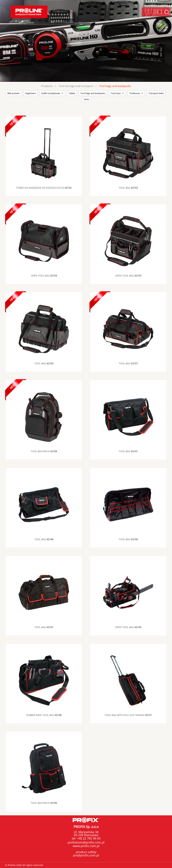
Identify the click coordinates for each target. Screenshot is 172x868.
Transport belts (156, 93)
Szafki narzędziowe (51, 93)
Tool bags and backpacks (115, 86)
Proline (29, 12)
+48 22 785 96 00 (88, 838)
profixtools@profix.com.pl (86, 842)
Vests (87, 99)
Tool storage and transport (76, 86)
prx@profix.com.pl (86, 855)
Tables (72, 93)
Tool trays (116, 93)
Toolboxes (135, 93)
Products (47, 86)
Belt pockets (14, 93)
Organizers (30, 93)
